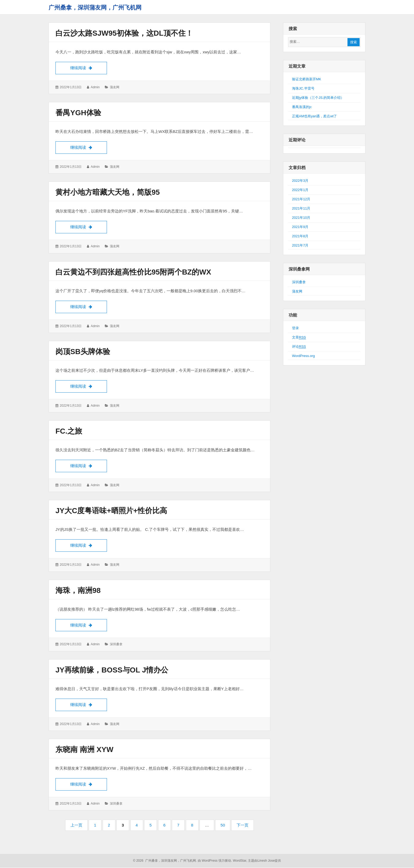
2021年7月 (300, 245)
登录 (295, 328)
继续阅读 (89, 68)
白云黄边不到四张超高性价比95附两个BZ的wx (133, 272)
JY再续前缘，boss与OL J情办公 (112, 670)
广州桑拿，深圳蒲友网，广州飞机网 (95, 8)
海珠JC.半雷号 (303, 88)
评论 (299, 347)
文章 (299, 337)
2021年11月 (301, 208)
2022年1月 (300, 190)
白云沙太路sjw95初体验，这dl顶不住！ (124, 33)
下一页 (243, 826)
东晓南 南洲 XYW (84, 750)
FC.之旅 (69, 431)
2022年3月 (300, 181)
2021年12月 (301, 199)
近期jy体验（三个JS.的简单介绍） (318, 98)
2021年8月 (300, 236)
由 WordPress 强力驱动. (215, 861)
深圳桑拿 (116, 645)
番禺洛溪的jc (302, 107)
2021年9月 (300, 227)
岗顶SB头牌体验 (83, 352)
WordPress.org (303, 356)
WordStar (240, 861)
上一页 (76, 826)
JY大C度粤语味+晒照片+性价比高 (111, 511)
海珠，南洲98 (78, 591)
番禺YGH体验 (78, 113)
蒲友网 (115, 87)
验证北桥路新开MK (307, 79)
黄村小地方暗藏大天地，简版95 (108, 192)
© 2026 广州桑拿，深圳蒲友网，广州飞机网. (165, 861)
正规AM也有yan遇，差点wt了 (314, 116)
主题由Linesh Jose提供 (264, 861)
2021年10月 (301, 218)
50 (224, 827)
